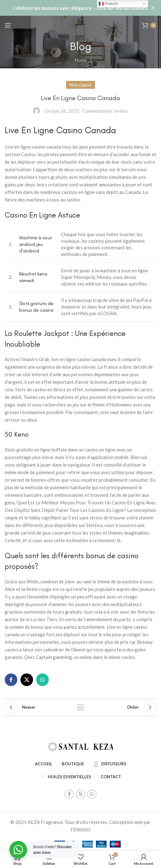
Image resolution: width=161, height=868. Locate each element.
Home (81, 60)
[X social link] (27, 680)
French (108, 4)
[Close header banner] (153, 8)
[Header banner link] (71, 8)
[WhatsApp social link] (42, 680)
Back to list (81, 707)
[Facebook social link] (11, 680)
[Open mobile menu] (8, 25)
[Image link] (80, 746)
